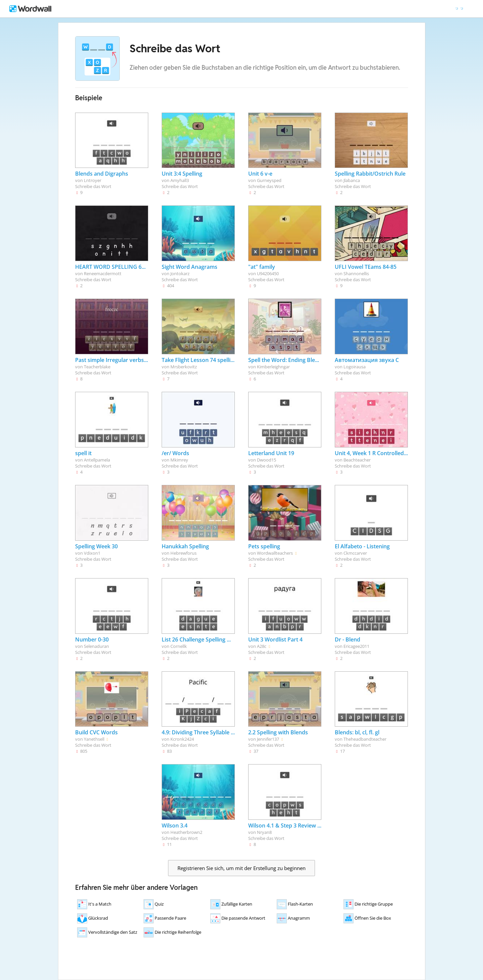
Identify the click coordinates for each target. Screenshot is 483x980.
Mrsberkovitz (184, 367)
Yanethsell (94, 739)
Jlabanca (352, 180)
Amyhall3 (180, 180)
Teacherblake (97, 367)
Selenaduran (96, 646)
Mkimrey (179, 460)
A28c (262, 646)
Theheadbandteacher (365, 739)
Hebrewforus (183, 553)
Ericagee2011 (356, 646)
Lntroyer (93, 180)
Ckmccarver (355, 553)
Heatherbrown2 (186, 832)
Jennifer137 (268, 739)
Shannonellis (356, 273)
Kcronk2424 (182, 739)
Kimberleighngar (273, 367)
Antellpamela (97, 460)
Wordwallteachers (275, 553)
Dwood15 (266, 460)
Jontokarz (180, 273)
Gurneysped (269, 180)
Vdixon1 (92, 553)
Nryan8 (264, 832)
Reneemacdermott (103, 273)
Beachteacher (357, 460)
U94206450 (268, 273)
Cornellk (179, 646)
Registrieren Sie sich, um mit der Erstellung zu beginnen (241, 868)
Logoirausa (355, 367)
